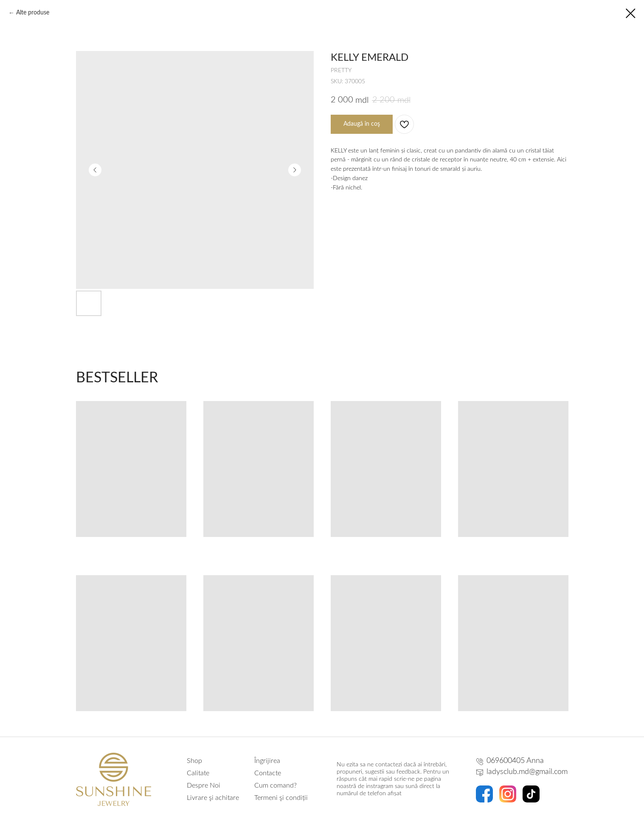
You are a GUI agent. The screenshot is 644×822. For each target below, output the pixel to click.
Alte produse (33, 13)
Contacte (268, 773)
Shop (194, 761)
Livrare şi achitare (213, 798)
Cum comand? (276, 785)
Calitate (198, 773)
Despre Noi (204, 785)
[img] (484, 794)
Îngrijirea (267, 761)
